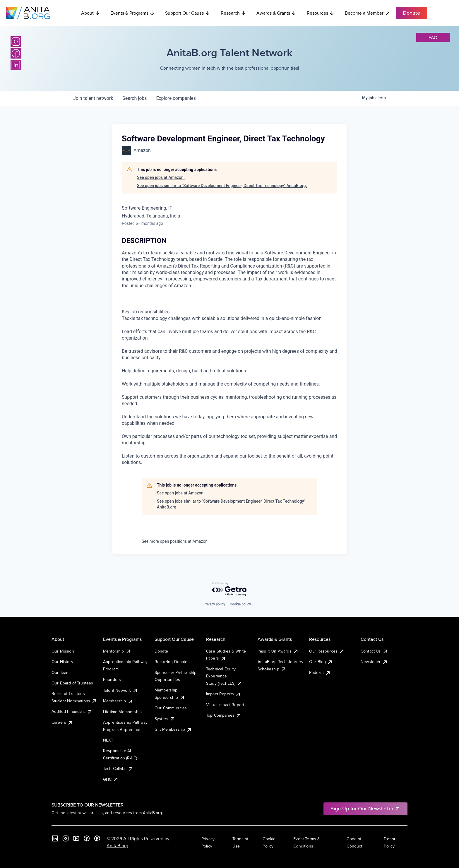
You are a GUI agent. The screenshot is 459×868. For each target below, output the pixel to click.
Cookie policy (240, 604)
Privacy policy (214, 604)
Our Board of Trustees (72, 683)
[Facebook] (16, 53)
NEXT (108, 740)
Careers (62, 722)
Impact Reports (223, 694)
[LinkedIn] (16, 65)
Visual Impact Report (225, 705)
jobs (135, 98)
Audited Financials (72, 711)
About (90, 13)
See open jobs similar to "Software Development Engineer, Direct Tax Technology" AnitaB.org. (222, 186)
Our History (62, 662)
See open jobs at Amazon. (161, 177)
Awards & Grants (276, 13)
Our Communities (171, 708)
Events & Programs (132, 13)
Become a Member (368, 13)
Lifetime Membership (122, 712)
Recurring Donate (171, 662)
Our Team (60, 672)
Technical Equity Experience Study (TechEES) (224, 676)
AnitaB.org (117, 845)
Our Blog (321, 662)
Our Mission (63, 651)
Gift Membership (173, 729)
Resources (321, 13)
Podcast (320, 672)
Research (233, 13)
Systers (165, 719)
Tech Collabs (118, 768)
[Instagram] (16, 42)
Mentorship (117, 651)
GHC (111, 779)
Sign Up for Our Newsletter (365, 808)
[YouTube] (76, 838)
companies (176, 98)
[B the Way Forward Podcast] (97, 838)
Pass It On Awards (278, 651)
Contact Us (374, 651)
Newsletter (374, 662)
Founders (112, 679)
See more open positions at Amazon (175, 541)
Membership (118, 701)
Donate (161, 651)
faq (433, 37)
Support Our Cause (188, 13)
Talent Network (120, 690)
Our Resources (327, 651)
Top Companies (224, 715)
